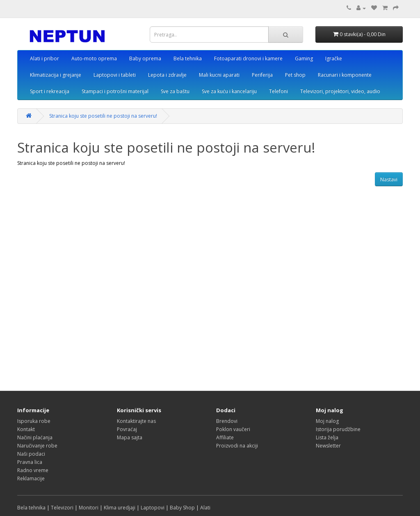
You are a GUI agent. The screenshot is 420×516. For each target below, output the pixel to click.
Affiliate (225, 437)
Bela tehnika (188, 58)
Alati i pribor (45, 58)
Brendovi (227, 421)
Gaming (304, 58)
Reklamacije (31, 478)
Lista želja (327, 437)
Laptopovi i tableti (115, 75)
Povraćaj (127, 429)
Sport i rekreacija (50, 91)
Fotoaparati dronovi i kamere (248, 58)
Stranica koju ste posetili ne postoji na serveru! (103, 116)
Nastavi (389, 179)
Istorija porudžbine (338, 429)
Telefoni (278, 91)
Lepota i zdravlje (167, 75)
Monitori (89, 508)
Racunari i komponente (345, 75)
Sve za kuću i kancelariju (229, 91)
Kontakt (26, 429)
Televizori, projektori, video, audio (340, 91)
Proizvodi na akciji (237, 446)
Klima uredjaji (120, 508)
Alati (205, 508)
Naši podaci (31, 454)
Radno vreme (33, 470)
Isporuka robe (34, 421)
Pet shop (295, 75)
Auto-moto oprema (94, 58)
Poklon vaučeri (233, 429)
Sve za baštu (175, 91)
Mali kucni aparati (219, 75)
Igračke (334, 58)
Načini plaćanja (35, 437)
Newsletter (328, 446)
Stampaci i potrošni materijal (115, 91)
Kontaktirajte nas (136, 421)
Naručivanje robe (37, 446)
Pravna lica (30, 462)
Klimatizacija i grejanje (56, 75)
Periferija (262, 75)
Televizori (62, 508)
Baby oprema (145, 58)
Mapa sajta (130, 437)
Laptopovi (153, 508)
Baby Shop (182, 508)
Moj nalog (327, 421)
